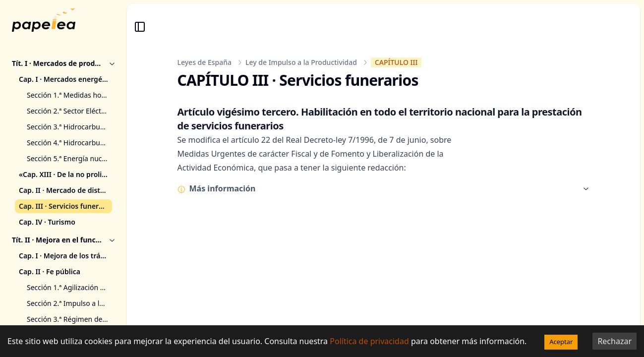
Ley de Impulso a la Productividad (301, 62)
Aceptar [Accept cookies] (561, 342)
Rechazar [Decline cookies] (615, 341)
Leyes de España (205, 62)
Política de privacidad (369, 341)
